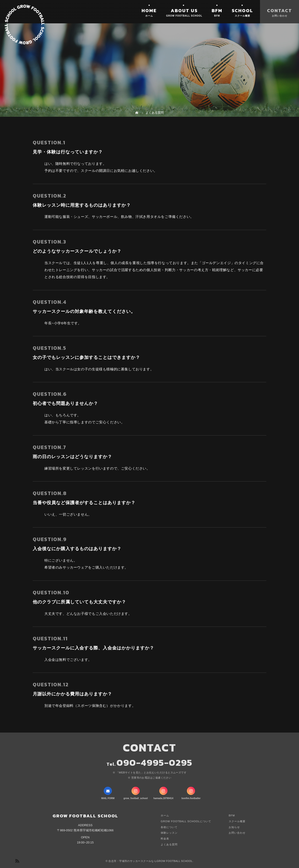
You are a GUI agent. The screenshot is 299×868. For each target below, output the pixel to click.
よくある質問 (169, 844)
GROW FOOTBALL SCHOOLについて (186, 821)
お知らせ (234, 827)
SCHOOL (242, 11)
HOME (149, 11)
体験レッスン (169, 833)
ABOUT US (184, 11)
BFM (217, 11)
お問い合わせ (237, 833)
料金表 (165, 839)
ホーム (165, 815)
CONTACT (279, 11)
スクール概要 (237, 821)
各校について (169, 827)
